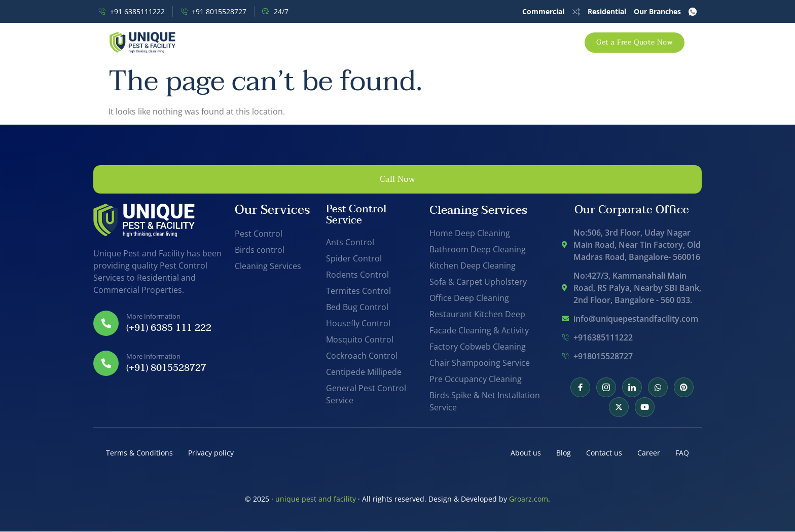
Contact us (604, 454)
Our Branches (657, 11)
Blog (564, 454)
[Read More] (160, 324)
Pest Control (322, 42)
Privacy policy (211, 454)
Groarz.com (529, 499)
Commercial (543, 11)
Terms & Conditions (139, 454)
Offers (381, 42)
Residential (607, 11)
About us (526, 454)
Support (433, 42)
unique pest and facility (316, 499)
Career (649, 454)
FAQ (682, 454)
